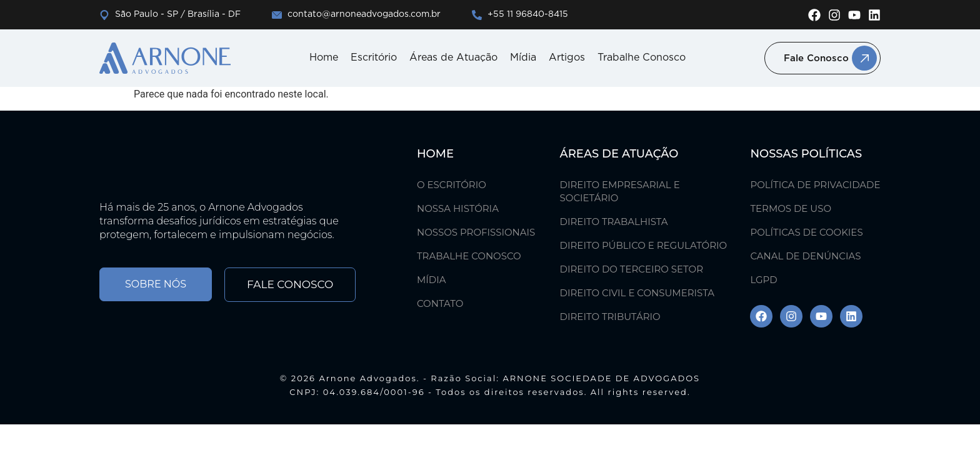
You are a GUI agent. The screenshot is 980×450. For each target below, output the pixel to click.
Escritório (374, 58)
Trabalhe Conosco (642, 58)
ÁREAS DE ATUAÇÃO (619, 154)
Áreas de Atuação (453, 58)
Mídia (523, 58)
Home (324, 58)
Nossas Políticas (806, 154)
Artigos (567, 58)
